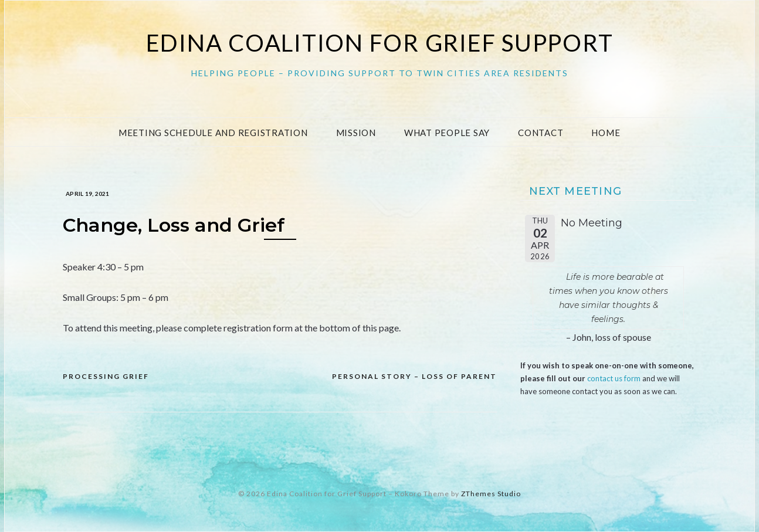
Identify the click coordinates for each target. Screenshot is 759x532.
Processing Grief (106, 376)
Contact (541, 133)
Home (606, 133)
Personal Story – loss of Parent (414, 376)
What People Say (447, 133)
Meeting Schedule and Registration (213, 133)
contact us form (614, 378)
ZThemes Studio (491, 494)
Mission (356, 133)
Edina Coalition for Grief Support (380, 43)
